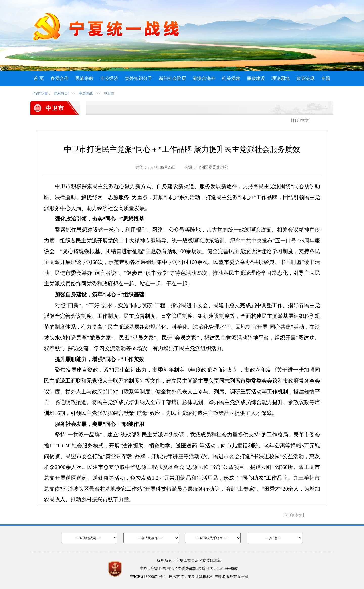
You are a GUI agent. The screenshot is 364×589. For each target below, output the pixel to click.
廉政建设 (256, 78)
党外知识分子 (139, 78)
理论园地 (281, 78)
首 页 (39, 78)
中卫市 (109, 93)
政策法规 (305, 78)
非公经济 (109, 78)
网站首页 (61, 93)
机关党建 (231, 78)
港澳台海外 (204, 78)
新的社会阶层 (172, 78)
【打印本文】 (301, 121)
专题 (326, 78)
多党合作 (60, 78)
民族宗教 (84, 78)
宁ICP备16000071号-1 (148, 577)
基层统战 (86, 93)
